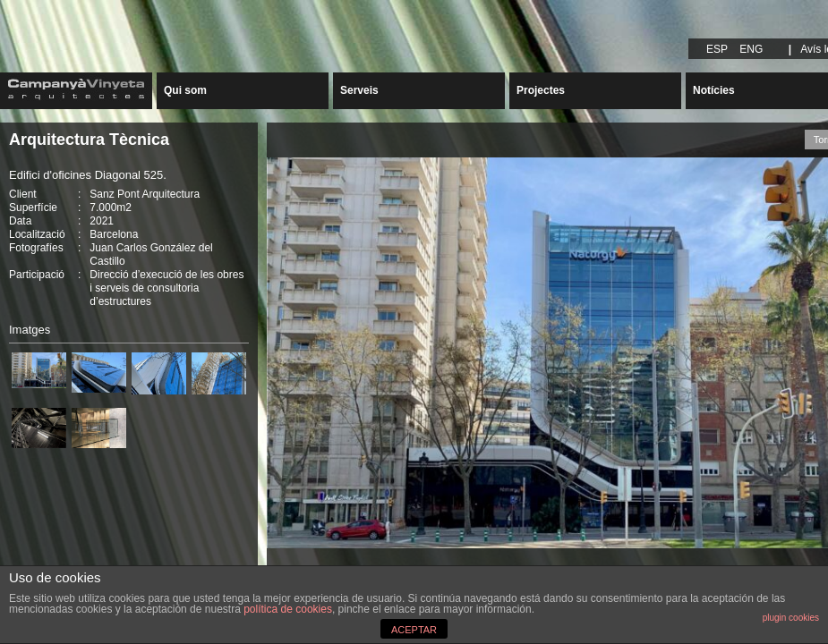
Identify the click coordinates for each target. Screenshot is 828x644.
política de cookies (288, 609)
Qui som (185, 90)
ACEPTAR (414, 630)
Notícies (714, 90)
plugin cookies (791, 618)
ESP (717, 49)
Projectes (541, 90)
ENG (751, 49)
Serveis (359, 90)
